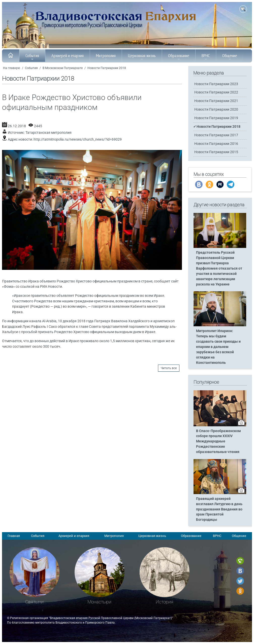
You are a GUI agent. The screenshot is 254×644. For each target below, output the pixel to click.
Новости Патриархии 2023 (216, 84)
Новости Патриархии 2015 (216, 152)
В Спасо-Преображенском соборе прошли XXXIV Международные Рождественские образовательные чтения (218, 442)
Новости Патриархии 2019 (216, 118)
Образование (179, 57)
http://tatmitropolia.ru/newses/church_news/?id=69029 (78, 139)
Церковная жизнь (142, 57)
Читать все (169, 368)
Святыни (34, 602)
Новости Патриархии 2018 (107, 68)
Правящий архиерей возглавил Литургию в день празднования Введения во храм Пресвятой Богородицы (219, 509)
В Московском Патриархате (63, 68)
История (165, 602)
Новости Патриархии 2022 (216, 92)
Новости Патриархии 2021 (216, 101)
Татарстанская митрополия (49, 133)
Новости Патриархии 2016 (216, 144)
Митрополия (106, 57)
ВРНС (206, 57)
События (32, 57)
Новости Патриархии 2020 (216, 109)
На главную (12, 68)
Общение (230, 57)
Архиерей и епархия (68, 57)
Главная (14, 536)
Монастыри (99, 602)
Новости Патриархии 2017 (216, 135)
